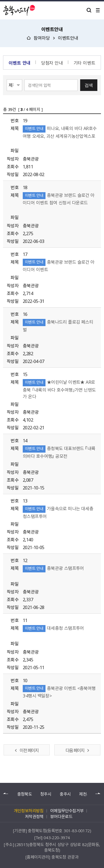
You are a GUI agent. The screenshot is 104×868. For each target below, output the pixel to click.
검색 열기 (89, 10)
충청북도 (25, 794)
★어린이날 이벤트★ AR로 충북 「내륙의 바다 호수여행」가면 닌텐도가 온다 (59, 389)
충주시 (65, 794)
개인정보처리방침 (29, 811)
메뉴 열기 (98, 10)
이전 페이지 (29, 750)
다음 (98, 794)
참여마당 (42, 38)
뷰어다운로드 (61, 816)
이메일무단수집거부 (67, 811)
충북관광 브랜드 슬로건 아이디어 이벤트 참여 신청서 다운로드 (59, 202)
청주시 (46, 794)
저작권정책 (34, 816)
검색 (89, 85)
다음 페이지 (75, 750)
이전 (6, 794)
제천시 (85, 794)
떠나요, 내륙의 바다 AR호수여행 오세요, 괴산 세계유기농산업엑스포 (60, 135)
